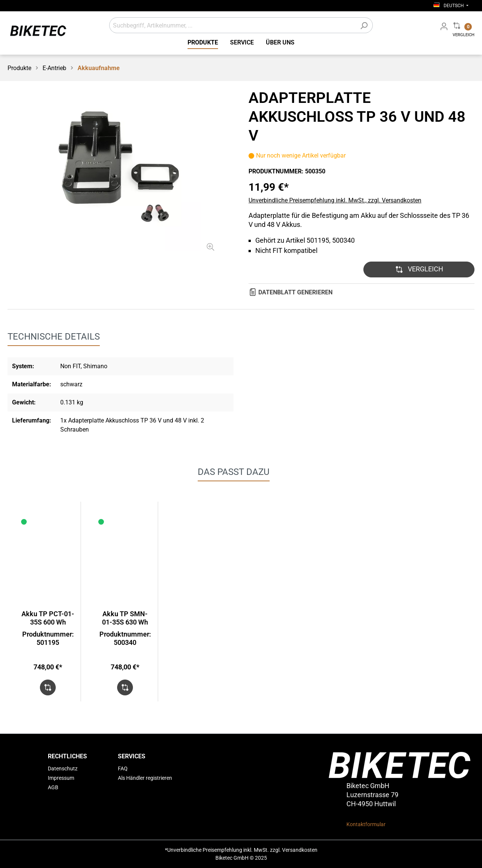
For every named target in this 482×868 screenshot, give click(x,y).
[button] (419, 269)
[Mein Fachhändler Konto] (444, 26)
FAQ (123, 768)
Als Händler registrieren (145, 778)
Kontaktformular (366, 824)
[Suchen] (364, 25)
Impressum (61, 778)
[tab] (54, 336)
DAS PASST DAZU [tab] (234, 472)
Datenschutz (63, 768)
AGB (53, 787)
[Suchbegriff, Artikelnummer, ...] (232, 25)
